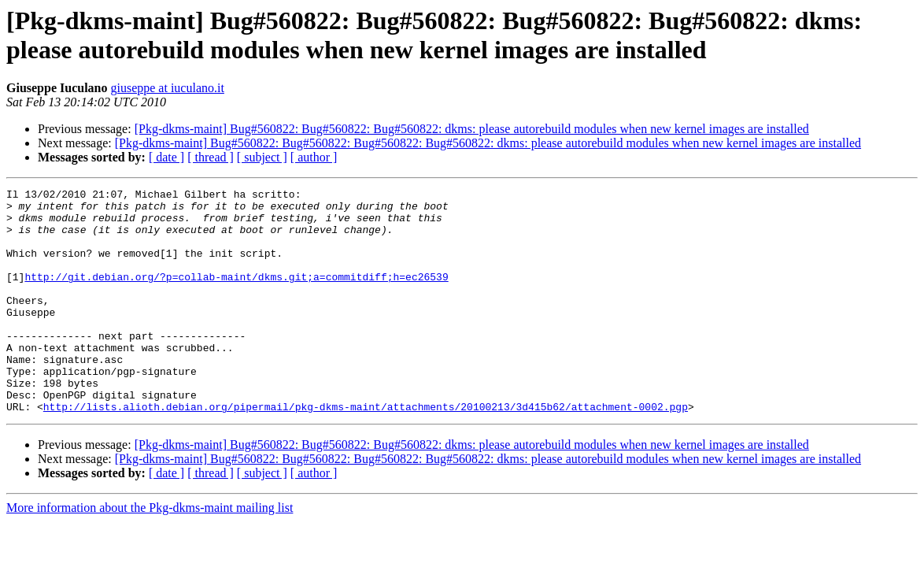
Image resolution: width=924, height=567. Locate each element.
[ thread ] (211, 157)
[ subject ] (262, 157)
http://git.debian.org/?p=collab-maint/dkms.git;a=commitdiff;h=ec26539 (236, 295)
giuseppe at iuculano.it (167, 88)
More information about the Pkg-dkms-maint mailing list (150, 552)
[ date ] (166, 157)
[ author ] (314, 157)
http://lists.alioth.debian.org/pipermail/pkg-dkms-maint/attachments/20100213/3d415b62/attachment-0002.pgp (366, 451)
